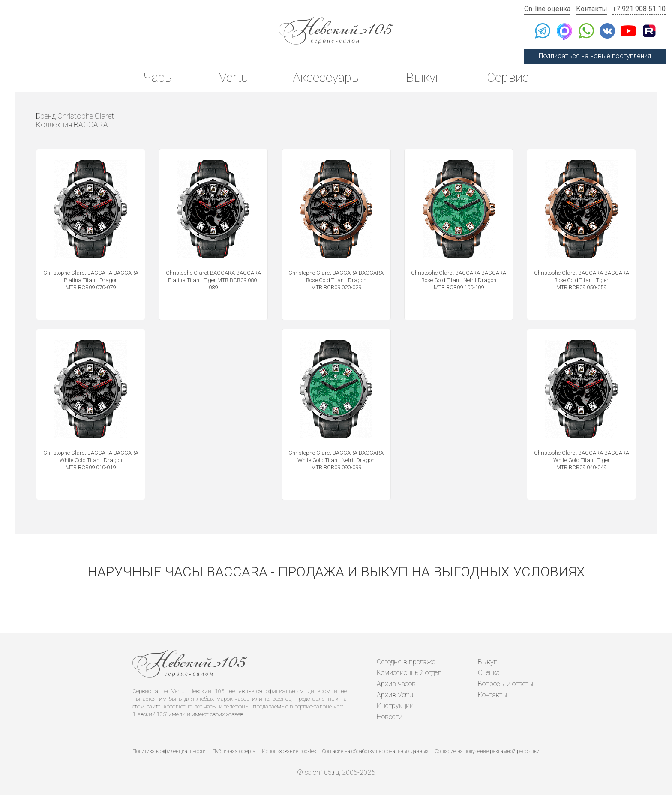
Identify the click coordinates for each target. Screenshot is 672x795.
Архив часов (396, 684)
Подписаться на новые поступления (595, 56)
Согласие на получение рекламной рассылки (487, 751)
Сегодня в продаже (406, 662)
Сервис (508, 77)
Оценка (489, 673)
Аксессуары (327, 77)
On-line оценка (547, 9)
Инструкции (395, 706)
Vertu (234, 77)
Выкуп (424, 77)
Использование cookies (289, 751)
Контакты (592, 9)
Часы (159, 77)
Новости (390, 717)
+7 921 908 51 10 (639, 9)
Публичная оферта (234, 751)
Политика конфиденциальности (169, 751)
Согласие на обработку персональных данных (375, 751)
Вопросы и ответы (505, 684)
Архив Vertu (395, 695)
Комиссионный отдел (409, 673)
